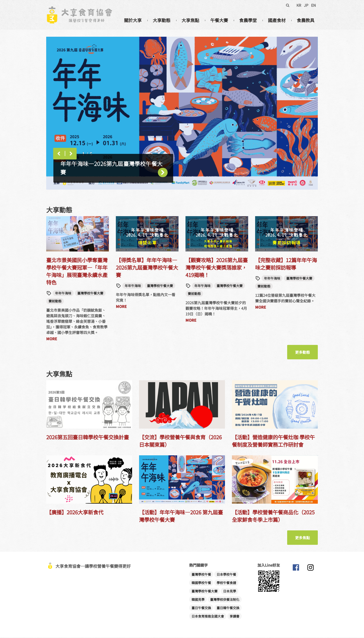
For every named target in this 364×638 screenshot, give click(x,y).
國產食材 (277, 20)
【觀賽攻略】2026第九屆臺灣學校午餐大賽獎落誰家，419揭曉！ (217, 268)
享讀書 (234, 617)
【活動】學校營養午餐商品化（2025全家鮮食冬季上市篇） (273, 516)
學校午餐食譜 (226, 583)
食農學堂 (248, 20)
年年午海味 (63, 294)
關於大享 (133, 20)
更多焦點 (302, 538)
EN (314, 5)
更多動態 (302, 353)
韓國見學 (198, 600)
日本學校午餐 (226, 575)
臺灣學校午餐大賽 (90, 294)
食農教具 (305, 20)
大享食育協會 (296, 569)
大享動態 (162, 20)
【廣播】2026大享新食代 (75, 513)
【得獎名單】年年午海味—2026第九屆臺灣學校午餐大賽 (147, 268)
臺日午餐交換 (201, 608)
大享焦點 (190, 20)
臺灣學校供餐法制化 (225, 600)
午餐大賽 (219, 20)
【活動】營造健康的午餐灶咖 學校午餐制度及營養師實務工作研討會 (273, 441)
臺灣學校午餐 (201, 575)
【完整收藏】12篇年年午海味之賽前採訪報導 (286, 264)
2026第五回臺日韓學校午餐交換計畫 (88, 438)
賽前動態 (55, 302)
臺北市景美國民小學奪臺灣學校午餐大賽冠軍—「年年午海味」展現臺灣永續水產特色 (77, 272)
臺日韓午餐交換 (228, 608)
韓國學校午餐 (201, 583)
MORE (52, 339)
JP (306, 5)
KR (299, 5)
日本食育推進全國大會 (208, 617)
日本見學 (230, 592)
